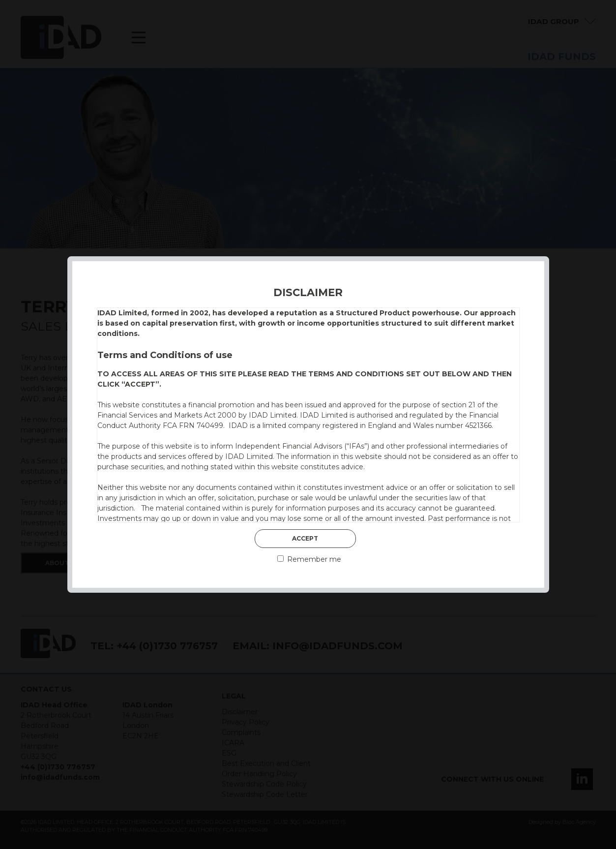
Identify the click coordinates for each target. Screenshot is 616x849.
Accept (305, 538)
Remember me (309, 559)
